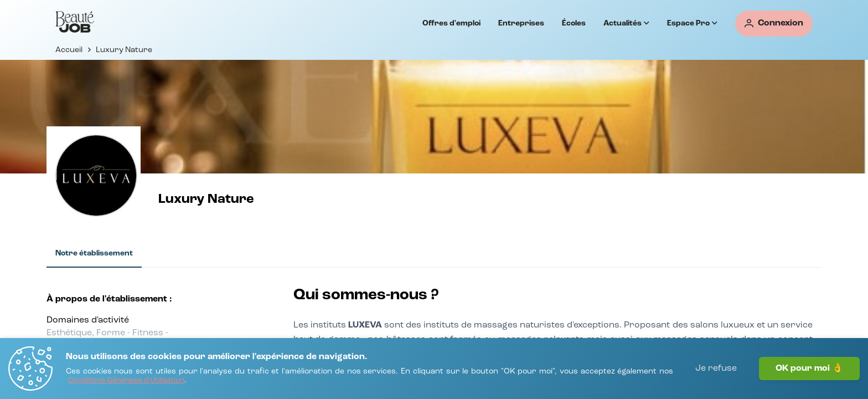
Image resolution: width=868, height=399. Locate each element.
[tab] (94, 254)
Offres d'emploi (451, 23)
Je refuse (716, 369)
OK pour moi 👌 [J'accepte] (809, 369)
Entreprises (521, 23)
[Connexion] (774, 24)
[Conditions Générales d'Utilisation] (126, 381)
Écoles (574, 23)
